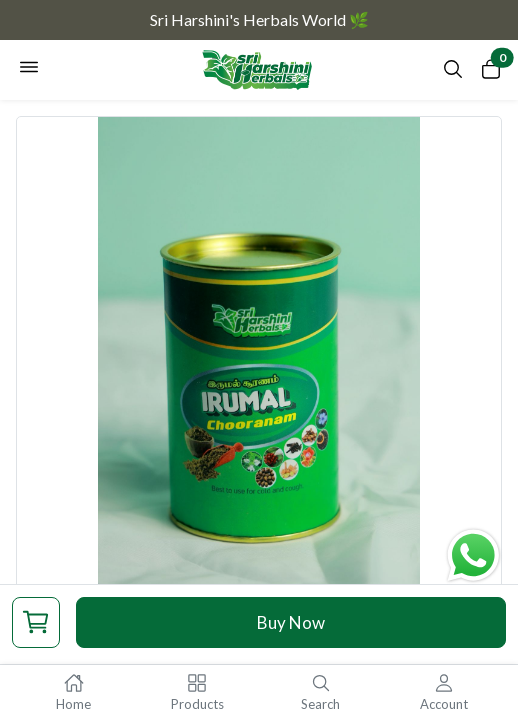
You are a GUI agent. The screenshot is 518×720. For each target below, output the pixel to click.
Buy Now (291, 622)
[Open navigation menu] (29, 70)
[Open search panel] (453, 74)
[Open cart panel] (491, 73)
